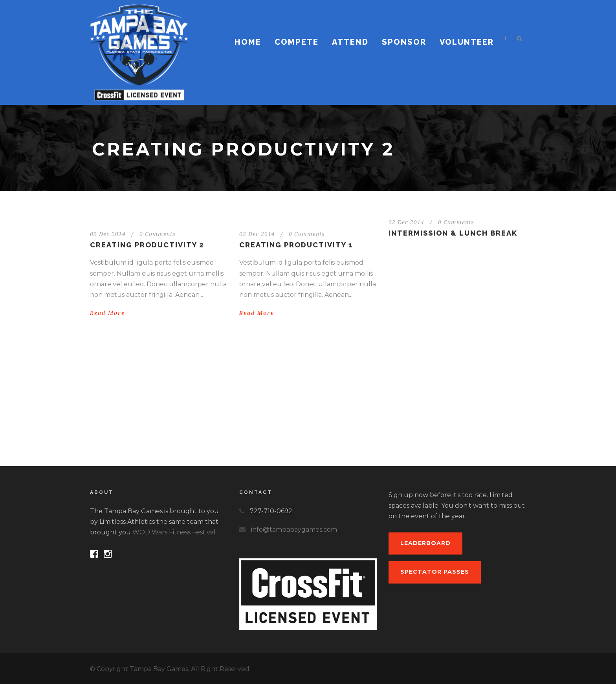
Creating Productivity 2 (147, 245)
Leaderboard (425, 543)
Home (248, 42)
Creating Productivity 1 (296, 245)
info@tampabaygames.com (294, 529)
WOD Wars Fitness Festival (174, 532)
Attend (350, 42)
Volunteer (467, 42)
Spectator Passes (435, 572)
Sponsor (404, 42)
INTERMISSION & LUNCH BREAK (453, 233)
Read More (107, 313)
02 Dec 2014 (108, 234)
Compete (297, 42)
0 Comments (158, 234)
